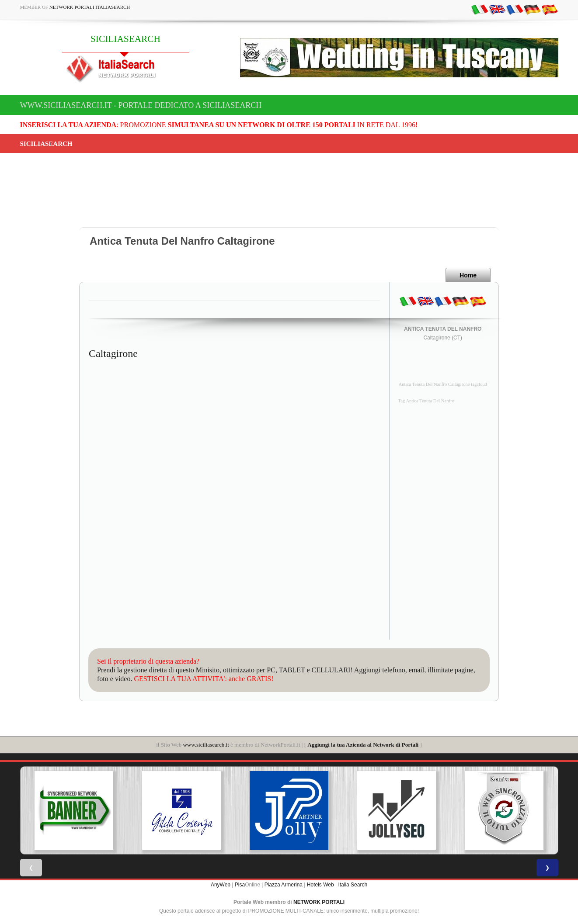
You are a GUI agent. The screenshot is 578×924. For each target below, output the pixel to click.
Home (468, 275)
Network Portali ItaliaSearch (90, 7)
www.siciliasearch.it (206, 745)
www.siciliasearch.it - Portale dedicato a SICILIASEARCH (141, 105)
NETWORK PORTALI (319, 902)
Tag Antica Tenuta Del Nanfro (427, 401)
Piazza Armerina (284, 885)
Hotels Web (320, 885)
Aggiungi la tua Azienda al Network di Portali (363, 745)
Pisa (240, 885)
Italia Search (353, 885)
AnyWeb (221, 885)
